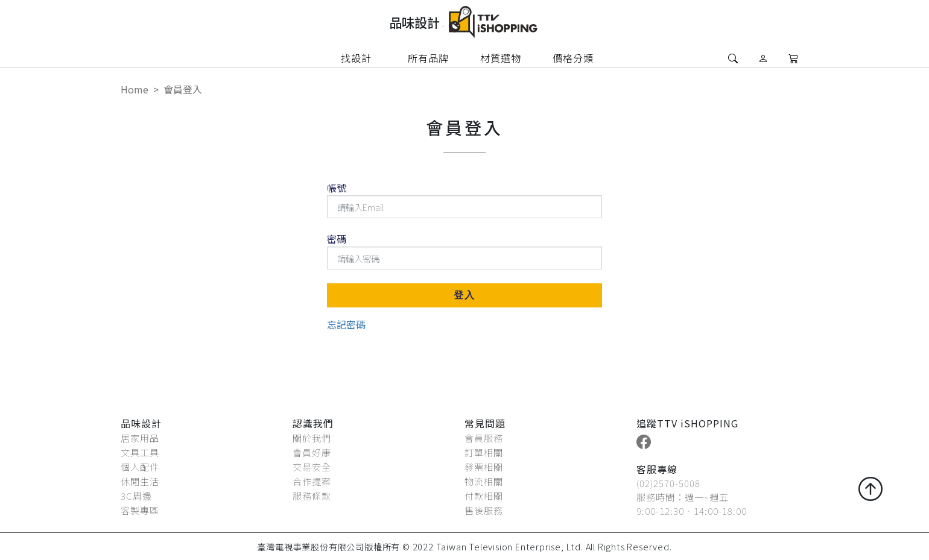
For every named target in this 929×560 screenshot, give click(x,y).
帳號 (337, 187)
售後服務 (484, 510)
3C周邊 (136, 496)
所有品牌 (428, 58)
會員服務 (484, 438)
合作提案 (312, 481)
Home (135, 89)
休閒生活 (140, 481)
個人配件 (140, 467)
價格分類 (573, 58)
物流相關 (484, 481)
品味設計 (417, 22)
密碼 (337, 239)
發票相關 (484, 467)
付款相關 (484, 496)
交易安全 (312, 467)
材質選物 (501, 58)
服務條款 (312, 496)
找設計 (356, 58)
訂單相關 (484, 452)
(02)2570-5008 (668, 483)
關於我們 (312, 438)
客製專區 (140, 510)
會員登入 (183, 89)
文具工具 (140, 452)
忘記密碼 (346, 324)
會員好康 (312, 452)
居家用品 (140, 438)
